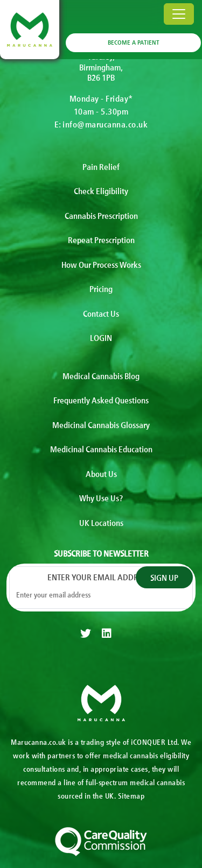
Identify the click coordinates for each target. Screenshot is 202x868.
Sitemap (131, 795)
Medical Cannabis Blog (101, 375)
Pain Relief (101, 166)
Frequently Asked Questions (101, 400)
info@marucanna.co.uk (105, 124)
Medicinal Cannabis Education (101, 449)
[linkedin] (107, 633)
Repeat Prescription (101, 239)
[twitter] (86, 633)
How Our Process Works (101, 264)
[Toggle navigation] (179, 14)
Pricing (101, 288)
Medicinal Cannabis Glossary (101, 424)
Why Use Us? (101, 497)
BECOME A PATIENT (134, 42)
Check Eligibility (101, 190)
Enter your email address (101, 577)
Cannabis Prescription (101, 215)
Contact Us (101, 313)
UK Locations (101, 522)
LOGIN (101, 337)
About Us (101, 473)
